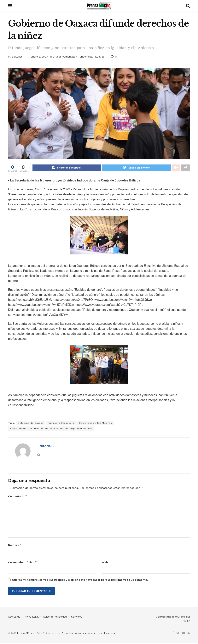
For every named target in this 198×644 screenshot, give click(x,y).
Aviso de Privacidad (55, 617)
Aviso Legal (32, 617)
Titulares (99, 57)
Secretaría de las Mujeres (96, 424)
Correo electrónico (23, 563)
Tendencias (85, 57)
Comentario (18, 497)
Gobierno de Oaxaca (31, 424)
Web (105, 563)
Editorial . (18, 57)
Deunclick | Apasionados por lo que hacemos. (89, 634)
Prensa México (26, 634)
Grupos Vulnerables (65, 57)
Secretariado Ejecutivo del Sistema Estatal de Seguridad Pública (51, 429)
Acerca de (14, 617)
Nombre (15, 546)
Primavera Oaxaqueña (61, 424)
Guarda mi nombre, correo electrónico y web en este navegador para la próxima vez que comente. (80, 580)
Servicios (77, 617)
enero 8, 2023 (39, 57)
